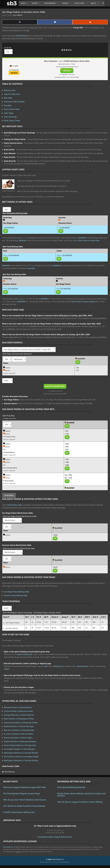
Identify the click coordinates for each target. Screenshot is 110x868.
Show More (9, 495)
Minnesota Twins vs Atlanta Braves (18, 707)
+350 (67, 447)
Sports (37, 3)
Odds (25, 3)
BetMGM (83, 238)
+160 (67, 462)
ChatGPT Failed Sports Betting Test (19, 812)
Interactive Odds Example (14, 102)
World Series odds (14, 505)
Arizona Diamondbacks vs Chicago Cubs (20, 745)
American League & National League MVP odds (25, 787)
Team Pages (9, 113)
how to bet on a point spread (83, 302)
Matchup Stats (10, 90)
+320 (67, 444)
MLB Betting (21, 36)
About (96, 3)
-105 (77, 368)
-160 (67, 449)
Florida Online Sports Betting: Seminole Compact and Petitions (81, 795)
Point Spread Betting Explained (71, 787)
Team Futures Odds (12, 109)
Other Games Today (12, 121)
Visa (46, 666)
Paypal (7, 669)
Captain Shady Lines (12, 94)
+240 (67, 465)
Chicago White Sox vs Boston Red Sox (19, 715)
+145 (67, 459)
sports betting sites (25, 654)
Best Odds (8, 98)
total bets (31, 268)
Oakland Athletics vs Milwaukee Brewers (20, 742)
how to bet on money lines (89, 240)
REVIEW (14, 73)
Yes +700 (68, 475)
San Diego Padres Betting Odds (16, 592)
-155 (67, 431)
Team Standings (10, 117)
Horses (67, 3)
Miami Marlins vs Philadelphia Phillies (19, 719)
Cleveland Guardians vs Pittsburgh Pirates (21, 723)
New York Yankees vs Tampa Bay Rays (19, 730)
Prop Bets (8, 106)
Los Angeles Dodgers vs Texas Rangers (19, 749)
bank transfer (83, 666)
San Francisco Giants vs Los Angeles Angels (21, 757)
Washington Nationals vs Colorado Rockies (21, 753)
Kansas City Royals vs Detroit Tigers (18, 738)
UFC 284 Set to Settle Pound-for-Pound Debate (24, 806)
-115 (77, 370)
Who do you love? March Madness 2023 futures (25, 800)
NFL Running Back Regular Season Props (22, 793)
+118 (67, 434)
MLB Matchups (10, 772)
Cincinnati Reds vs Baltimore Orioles (18, 711)
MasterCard (59, 666)
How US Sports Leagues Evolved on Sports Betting (80, 802)
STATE (8, 48)
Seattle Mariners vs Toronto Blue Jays (19, 726)
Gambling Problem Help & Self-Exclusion (55, 837)
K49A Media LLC (8, 847)
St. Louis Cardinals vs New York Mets (19, 734)
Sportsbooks (52, 3)
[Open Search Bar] (102, 3)
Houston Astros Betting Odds (16, 595)
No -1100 (68, 478)
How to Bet (82, 3)
